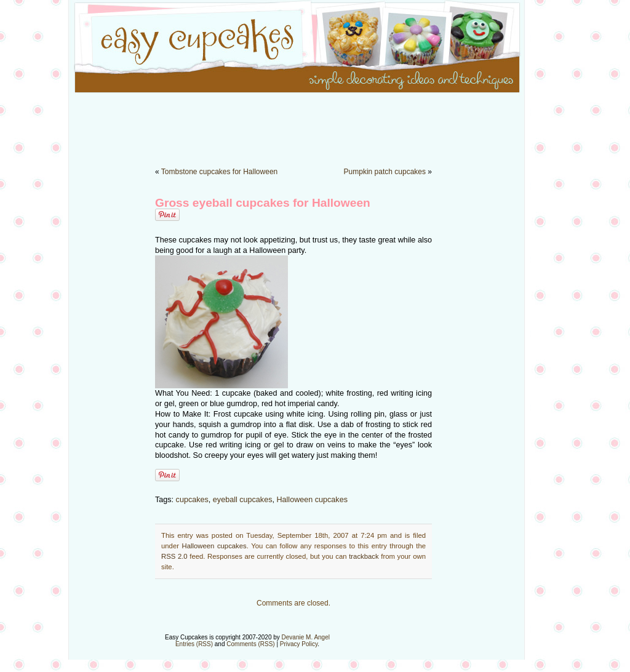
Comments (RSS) (250, 644)
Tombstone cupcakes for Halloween (219, 172)
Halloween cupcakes (312, 500)
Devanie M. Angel (306, 637)
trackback (364, 556)
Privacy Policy (299, 644)
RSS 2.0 (174, 556)
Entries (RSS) (194, 644)
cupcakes (192, 500)
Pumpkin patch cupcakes (385, 172)
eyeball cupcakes (243, 500)
